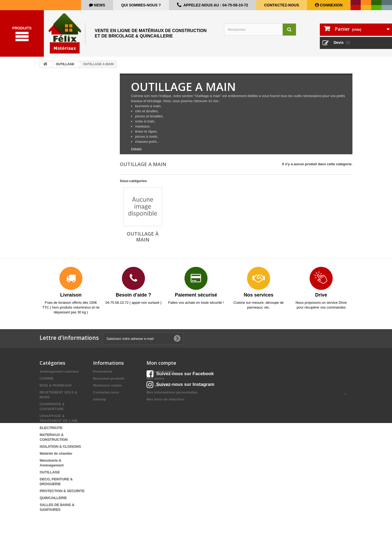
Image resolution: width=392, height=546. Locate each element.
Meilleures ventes (107, 388)
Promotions (103, 374)
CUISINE (47, 381)
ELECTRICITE (51, 430)
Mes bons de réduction (166, 402)
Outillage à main (143, 239)
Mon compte (161, 366)
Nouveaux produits (109, 381)
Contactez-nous (282, 5)
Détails (136, 152)
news (99, 5)
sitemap (100, 402)
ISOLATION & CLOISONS (60, 449)
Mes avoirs (155, 381)
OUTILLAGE (50, 475)
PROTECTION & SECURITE (62, 493)
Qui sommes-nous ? (141, 5)
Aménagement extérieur (59, 374)
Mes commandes (161, 374)
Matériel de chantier (56, 456)
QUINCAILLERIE (53, 500)
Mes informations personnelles (172, 395)
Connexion (331, 5)
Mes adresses (158, 388)
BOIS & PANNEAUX (56, 388)
